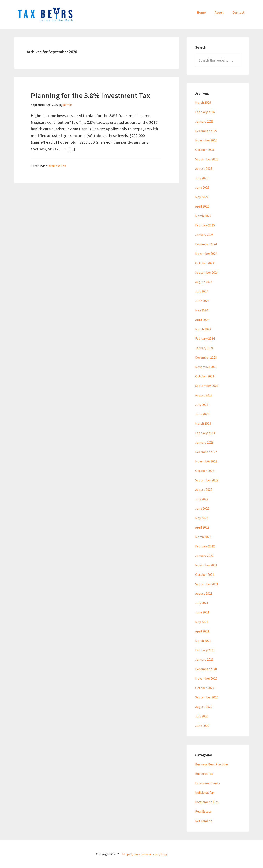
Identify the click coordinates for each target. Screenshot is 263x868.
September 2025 (207, 159)
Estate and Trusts (208, 783)
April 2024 (202, 320)
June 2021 (202, 612)
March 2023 (203, 423)
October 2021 (205, 574)
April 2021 (202, 631)
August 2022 (204, 490)
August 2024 (204, 282)
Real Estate (203, 811)
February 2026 (205, 112)
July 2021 (202, 603)
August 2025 (204, 169)
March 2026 (203, 102)
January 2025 (204, 235)
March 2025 (203, 216)
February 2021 (205, 650)
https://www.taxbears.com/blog (145, 854)
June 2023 (202, 414)
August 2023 (204, 395)
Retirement (204, 821)
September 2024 (207, 272)
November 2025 (206, 140)
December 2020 (206, 669)
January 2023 (204, 442)
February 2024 (205, 338)
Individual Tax (205, 792)
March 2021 (203, 641)
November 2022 (206, 461)
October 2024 (205, 263)
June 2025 (202, 187)
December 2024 (206, 244)
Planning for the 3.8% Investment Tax (90, 96)
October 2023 (205, 376)
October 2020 (205, 688)
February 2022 (205, 546)
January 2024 (204, 348)
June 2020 (202, 726)
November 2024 (206, 253)
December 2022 (206, 452)
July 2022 (202, 499)
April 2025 (202, 206)
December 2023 (206, 357)
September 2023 (207, 386)
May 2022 (202, 518)
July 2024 (202, 291)
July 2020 (202, 716)
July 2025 (202, 178)
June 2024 (202, 301)
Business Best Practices (212, 764)
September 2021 (207, 584)
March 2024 (203, 329)
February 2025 (205, 225)
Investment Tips (207, 802)
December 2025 (206, 131)
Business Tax (57, 166)
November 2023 (206, 367)
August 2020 (204, 707)
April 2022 (202, 527)
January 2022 (204, 556)
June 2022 (202, 508)
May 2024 (202, 310)
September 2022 (207, 480)
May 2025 (202, 197)
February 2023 (205, 433)
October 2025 (205, 150)
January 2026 (204, 121)
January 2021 (204, 659)
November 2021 (206, 565)
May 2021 (202, 622)
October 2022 (205, 471)
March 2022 (203, 537)
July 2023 (202, 405)
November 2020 (206, 678)
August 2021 (204, 593)
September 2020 (207, 697)
